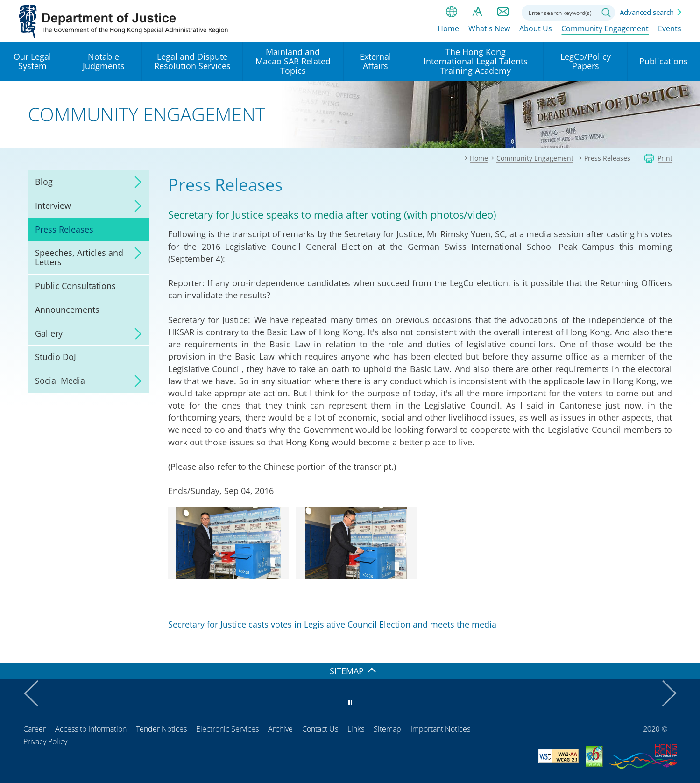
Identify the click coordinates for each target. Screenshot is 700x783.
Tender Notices (161, 729)
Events (670, 31)
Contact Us (320, 729)
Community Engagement (605, 31)
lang (452, 12)
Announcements (67, 310)
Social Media (60, 381)
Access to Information (91, 729)
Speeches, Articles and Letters (79, 257)
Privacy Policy (45, 741)
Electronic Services (227, 729)
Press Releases (64, 229)
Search (606, 13)
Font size (477, 12)
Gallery (49, 333)
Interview (53, 205)
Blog (44, 182)
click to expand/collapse (135, 182)
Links (356, 729)
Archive (280, 729)
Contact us (503, 12)
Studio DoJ (56, 357)
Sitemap (387, 729)
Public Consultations (75, 286)
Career (35, 729)
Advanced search (647, 12)
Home (448, 31)
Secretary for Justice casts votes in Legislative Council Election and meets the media (332, 624)
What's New (489, 31)
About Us (536, 31)
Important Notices (440, 729)
